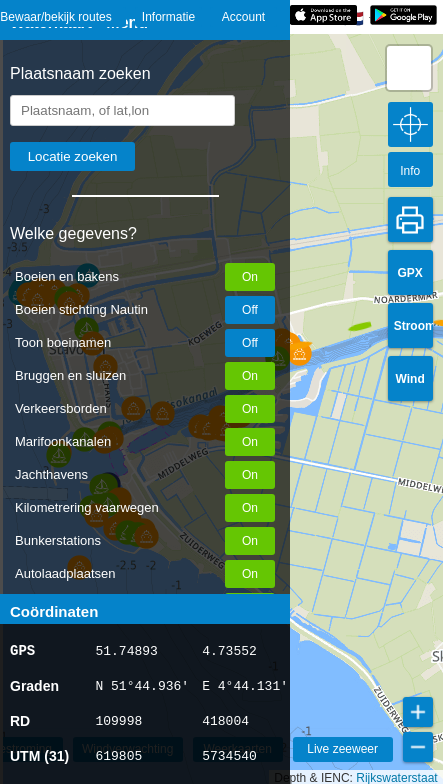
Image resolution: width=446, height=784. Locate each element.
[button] (299, 337)
